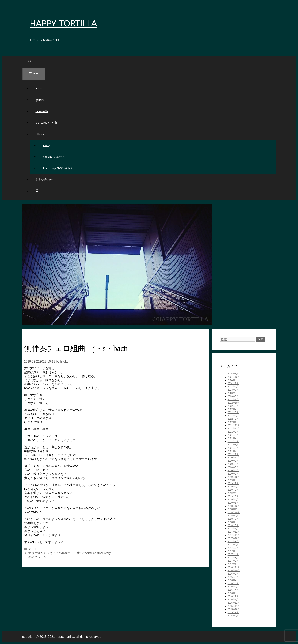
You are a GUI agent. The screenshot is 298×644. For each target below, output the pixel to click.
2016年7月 (233, 580)
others (41, 134)
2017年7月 (233, 545)
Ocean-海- (42, 112)
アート (33, 549)
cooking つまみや (53, 157)
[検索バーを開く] (30, 62)
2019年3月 (233, 496)
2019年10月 (234, 477)
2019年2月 (233, 500)
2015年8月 (233, 616)
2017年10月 (234, 538)
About (39, 89)
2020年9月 (233, 461)
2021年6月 (233, 441)
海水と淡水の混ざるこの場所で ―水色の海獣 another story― (71, 553)
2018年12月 (234, 506)
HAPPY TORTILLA (63, 24)
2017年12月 (234, 532)
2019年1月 (233, 503)
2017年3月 (233, 558)
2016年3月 (233, 593)
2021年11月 (234, 429)
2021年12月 (234, 425)
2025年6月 (233, 374)
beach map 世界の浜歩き (58, 168)
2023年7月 (233, 390)
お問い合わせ (44, 180)
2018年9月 (233, 516)
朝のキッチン (37, 557)
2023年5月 (233, 393)
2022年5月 (233, 416)
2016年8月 (233, 577)
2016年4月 (233, 590)
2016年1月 (233, 600)
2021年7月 (233, 438)
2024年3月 (233, 380)
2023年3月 (233, 396)
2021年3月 (233, 448)
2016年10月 (234, 571)
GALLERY (40, 100)
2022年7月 (233, 409)
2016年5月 (233, 587)
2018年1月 (233, 529)
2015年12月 (234, 603)
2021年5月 (233, 445)
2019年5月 (233, 490)
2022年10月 (234, 403)
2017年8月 (233, 542)
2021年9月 (233, 432)
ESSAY (47, 146)
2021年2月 (233, 451)
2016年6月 (233, 583)
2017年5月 (233, 551)
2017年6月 (233, 548)
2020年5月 (233, 467)
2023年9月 (233, 387)
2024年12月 (234, 377)
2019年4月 (233, 493)
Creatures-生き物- (47, 123)
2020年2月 (233, 474)
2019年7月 (233, 483)
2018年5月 (233, 522)
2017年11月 (234, 535)
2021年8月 (233, 435)
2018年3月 (233, 525)
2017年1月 (233, 564)
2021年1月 (233, 454)
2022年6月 (233, 412)
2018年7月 (233, 519)
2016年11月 (234, 567)
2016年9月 (233, 574)
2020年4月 (233, 471)
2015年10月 (234, 609)
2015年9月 (233, 612)
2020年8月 (233, 464)
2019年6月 (233, 487)
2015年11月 (234, 606)
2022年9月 (233, 406)
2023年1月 (233, 400)
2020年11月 (234, 458)
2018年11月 (234, 509)
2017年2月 (233, 561)
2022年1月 (233, 422)
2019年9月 (233, 480)
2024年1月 (233, 383)
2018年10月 (234, 512)
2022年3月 (233, 419)
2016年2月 (233, 596)
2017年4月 (233, 554)
